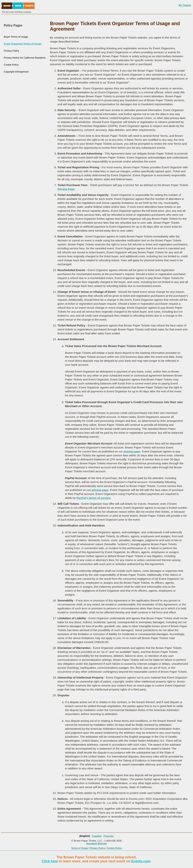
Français (108, 836)
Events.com (141, 861)
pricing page (132, 451)
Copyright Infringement (16, 72)
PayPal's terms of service (93, 498)
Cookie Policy (11, 65)
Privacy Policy (11, 51)
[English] (85, 836)
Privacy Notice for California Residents (25, 58)
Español (97, 836)
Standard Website (96, 844)
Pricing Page (66, 189)
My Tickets (185, 5)
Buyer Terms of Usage (16, 37)
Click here (50, 861)
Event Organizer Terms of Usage (23, 44)
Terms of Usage (80, 848)
